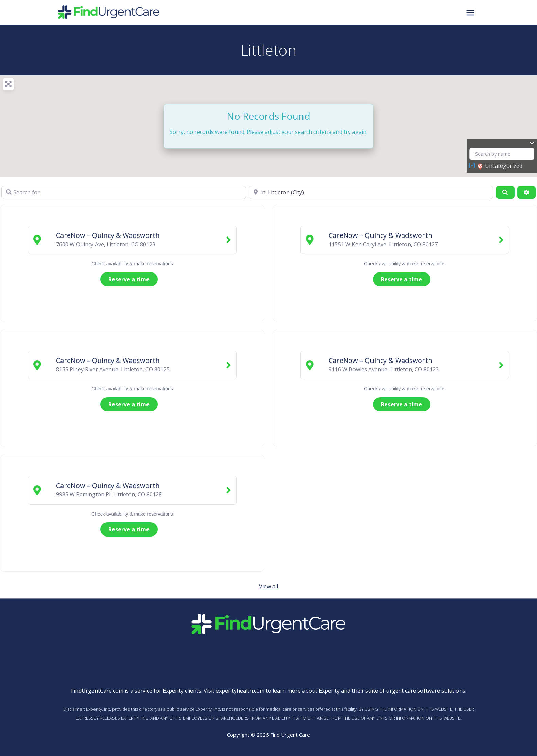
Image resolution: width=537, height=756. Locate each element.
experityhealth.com (240, 691)
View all (268, 586)
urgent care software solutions (426, 691)
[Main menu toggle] (470, 12)
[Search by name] (502, 154)
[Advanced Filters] (526, 192)
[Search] (505, 192)
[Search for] (124, 192)
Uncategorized (500, 166)
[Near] (371, 192)
